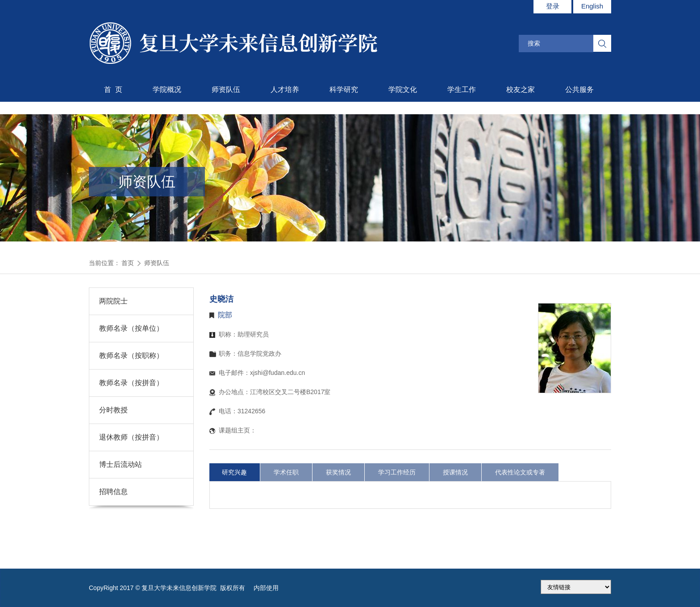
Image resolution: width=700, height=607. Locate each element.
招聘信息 (113, 492)
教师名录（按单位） (131, 328)
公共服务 (579, 89)
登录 (553, 6)
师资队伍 (226, 89)
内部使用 (266, 588)
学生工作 (462, 89)
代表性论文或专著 (520, 472)
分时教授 (113, 410)
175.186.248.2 (576, 587)
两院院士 (113, 301)
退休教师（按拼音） (131, 437)
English (592, 6)
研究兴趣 (234, 472)
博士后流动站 (121, 464)
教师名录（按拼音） (131, 383)
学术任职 (286, 472)
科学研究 (344, 89)
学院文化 (403, 89)
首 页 (113, 89)
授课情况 (455, 472)
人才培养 (285, 89)
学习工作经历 (397, 472)
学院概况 (167, 89)
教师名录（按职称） (131, 355)
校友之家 (521, 89)
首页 (128, 263)
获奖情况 (338, 472)
